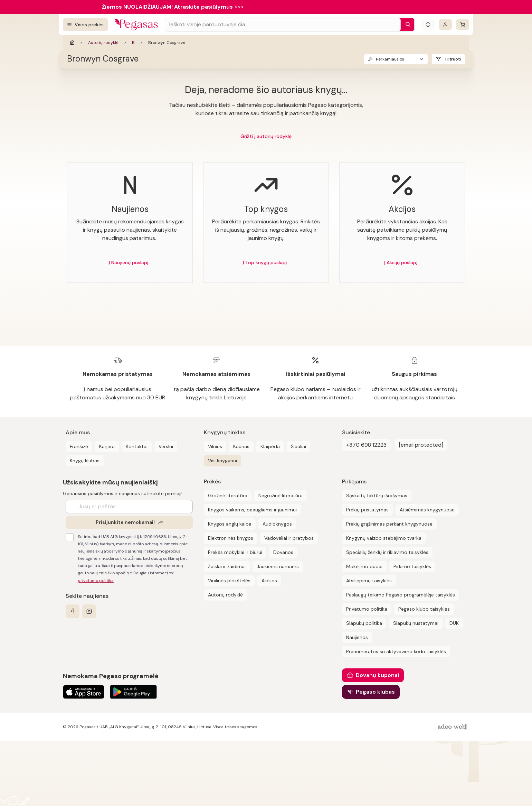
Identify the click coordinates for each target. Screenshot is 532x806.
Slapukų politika (364, 623)
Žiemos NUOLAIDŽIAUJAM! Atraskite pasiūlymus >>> (173, 7)
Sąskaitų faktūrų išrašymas (377, 495)
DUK (454, 623)
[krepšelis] (463, 25)
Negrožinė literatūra (281, 495)
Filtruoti (453, 59)
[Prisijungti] (445, 25)
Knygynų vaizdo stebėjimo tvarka (384, 538)
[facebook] (73, 611)
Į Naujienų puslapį (129, 262)
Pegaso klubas (375, 692)
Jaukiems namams (278, 566)
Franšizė (79, 446)
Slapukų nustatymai (416, 623)
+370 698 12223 (366, 445)
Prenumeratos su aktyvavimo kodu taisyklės (396, 651)
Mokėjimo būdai (364, 566)
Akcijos (269, 581)
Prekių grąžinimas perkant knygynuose (389, 524)
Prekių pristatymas (367, 510)
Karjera (107, 446)
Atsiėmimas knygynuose (427, 510)
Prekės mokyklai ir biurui (235, 552)
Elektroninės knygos (231, 538)
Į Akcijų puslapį (401, 262)
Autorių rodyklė (103, 43)
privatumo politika (96, 581)
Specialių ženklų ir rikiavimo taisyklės (387, 552)
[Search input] (283, 25)
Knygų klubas (85, 461)
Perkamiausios (390, 59)
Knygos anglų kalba (230, 524)
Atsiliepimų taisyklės (369, 581)
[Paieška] (406, 25)
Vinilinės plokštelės (229, 581)
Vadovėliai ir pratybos (289, 538)
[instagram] (89, 611)
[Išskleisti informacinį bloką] (428, 25)
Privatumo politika (367, 609)
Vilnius (215, 446)
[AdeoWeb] (453, 727)
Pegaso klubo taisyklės (424, 609)
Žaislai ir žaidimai (227, 566)
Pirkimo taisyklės (412, 566)
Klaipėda (270, 446)
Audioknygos (277, 524)
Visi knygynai (222, 461)
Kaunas (241, 446)
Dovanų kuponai (377, 675)
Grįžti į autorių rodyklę (266, 136)
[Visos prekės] (85, 25)
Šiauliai (298, 446)
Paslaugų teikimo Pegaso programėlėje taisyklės (401, 595)
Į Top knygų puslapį (265, 262)
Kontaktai (137, 446)
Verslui (166, 446)
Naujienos (357, 637)
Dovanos (283, 552)
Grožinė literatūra (228, 495)
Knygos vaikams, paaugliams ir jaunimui (252, 510)
